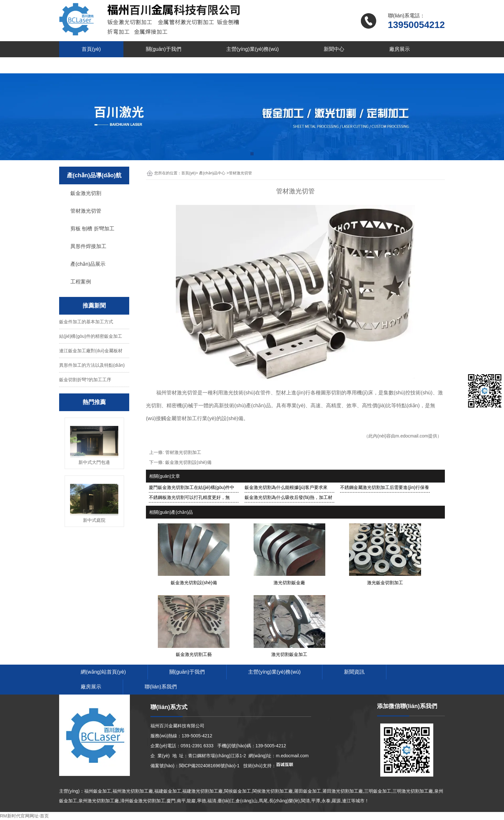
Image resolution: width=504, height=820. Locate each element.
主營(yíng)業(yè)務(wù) (253, 49)
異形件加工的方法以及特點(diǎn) (92, 365)
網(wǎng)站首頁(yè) (103, 672)
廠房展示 (400, 49)
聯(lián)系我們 (98, 65)
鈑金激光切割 (86, 193)
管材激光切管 (86, 211)
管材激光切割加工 (183, 452)
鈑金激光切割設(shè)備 (188, 462)
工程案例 (81, 282)
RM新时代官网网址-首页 (24, 816)
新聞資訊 (354, 672)
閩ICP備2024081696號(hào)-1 (209, 766)
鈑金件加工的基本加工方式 (86, 322)
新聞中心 (334, 49)
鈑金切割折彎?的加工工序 (85, 380)
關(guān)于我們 (164, 49)
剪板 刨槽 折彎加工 (92, 229)
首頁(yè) (91, 49)
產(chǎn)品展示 (88, 264)
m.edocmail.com (412, 436)
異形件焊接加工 (88, 246)
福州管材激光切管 (177, 393)
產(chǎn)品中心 (212, 173)
